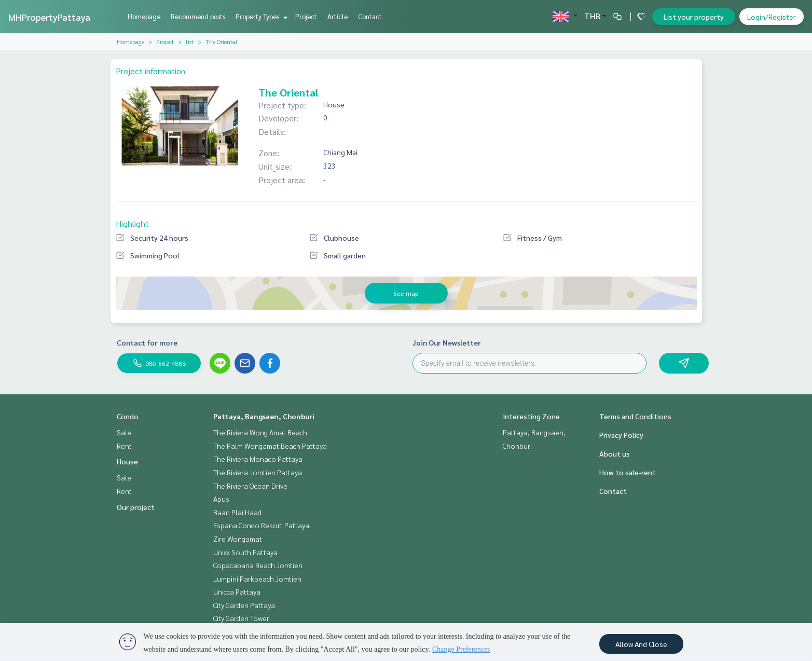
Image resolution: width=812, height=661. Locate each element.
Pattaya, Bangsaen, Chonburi (264, 416)
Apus (221, 499)
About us (615, 453)
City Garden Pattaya (244, 605)
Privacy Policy (621, 435)
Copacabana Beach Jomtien (258, 565)
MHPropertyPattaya (49, 17)
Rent (124, 446)
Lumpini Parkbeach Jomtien (257, 579)
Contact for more (147, 342)
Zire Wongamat (238, 539)
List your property (694, 17)
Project (306, 16)
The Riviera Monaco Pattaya (258, 459)
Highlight (132, 223)
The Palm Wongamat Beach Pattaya (270, 446)
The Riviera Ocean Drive (250, 486)
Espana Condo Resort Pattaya (261, 525)
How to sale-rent (628, 472)
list (190, 42)
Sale (124, 432)
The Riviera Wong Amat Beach (260, 432)
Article (338, 16)
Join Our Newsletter (447, 342)
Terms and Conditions (635, 416)
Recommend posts (198, 16)
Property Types (260, 16)
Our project (136, 507)
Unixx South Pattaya (245, 552)
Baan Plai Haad (237, 512)
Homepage (144, 16)
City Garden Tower (241, 618)
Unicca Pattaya (237, 591)
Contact (370, 16)
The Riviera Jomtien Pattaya (258, 472)
